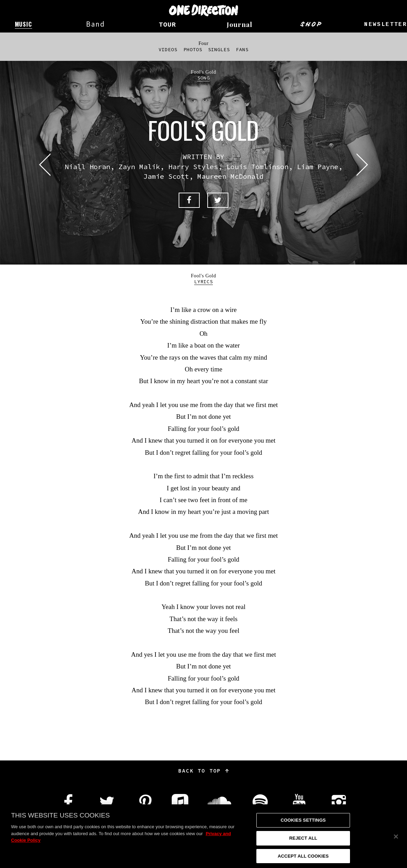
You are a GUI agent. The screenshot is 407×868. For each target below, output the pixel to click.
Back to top (203, 771)
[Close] (396, 842)
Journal (239, 24)
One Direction (203, 10)
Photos (193, 49)
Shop (311, 24)
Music (23, 24)
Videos (168, 49)
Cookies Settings (303, 826)
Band (96, 24)
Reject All (303, 844)
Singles (219, 49)
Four (203, 43)
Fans (242, 49)
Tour (167, 25)
